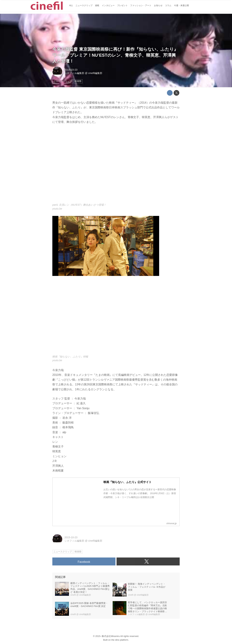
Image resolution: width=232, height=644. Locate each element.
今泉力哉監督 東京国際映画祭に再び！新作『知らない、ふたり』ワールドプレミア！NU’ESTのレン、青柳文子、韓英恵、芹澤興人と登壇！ (115, 55)
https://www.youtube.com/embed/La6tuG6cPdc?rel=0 (116, 317)
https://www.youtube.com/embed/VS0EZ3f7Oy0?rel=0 (116, 166)
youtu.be (57, 209)
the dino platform (120, 640)
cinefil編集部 (95, 73)
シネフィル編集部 (74, 73)
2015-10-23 (71, 70)
